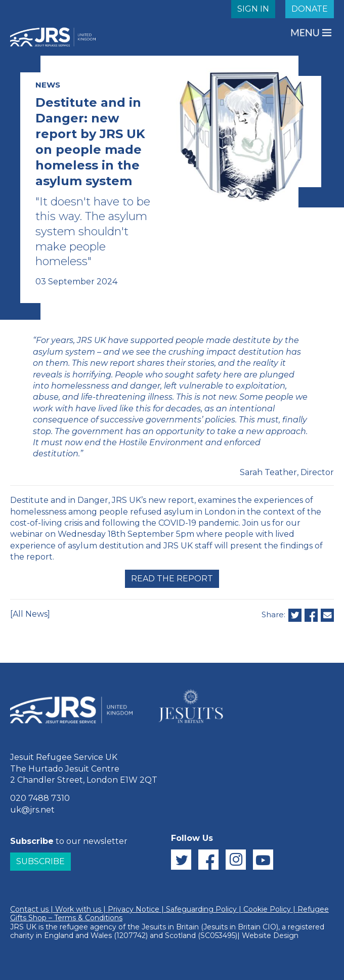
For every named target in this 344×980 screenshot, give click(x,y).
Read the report (172, 579)
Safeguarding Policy (201, 909)
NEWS (48, 85)
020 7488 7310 (40, 798)
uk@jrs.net (32, 810)
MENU (306, 33)
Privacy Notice (134, 909)
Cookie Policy (267, 909)
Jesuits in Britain (170, 927)
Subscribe (40, 861)
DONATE (310, 9)
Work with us (78, 909)
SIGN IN (253, 9)
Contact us (29, 909)
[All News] (30, 614)
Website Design (270, 935)
